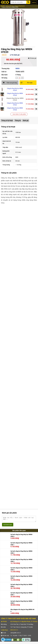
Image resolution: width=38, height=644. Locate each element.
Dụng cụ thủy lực (10, 6)
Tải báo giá (32, 58)
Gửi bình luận (8, 526)
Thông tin (18, 121)
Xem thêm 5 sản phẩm (19, 114)
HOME (3, 6)
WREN (17, 69)
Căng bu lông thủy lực (20, 6)
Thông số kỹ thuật (7, 121)
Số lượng (4, 78)
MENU (34, 2)
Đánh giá (26, 121)
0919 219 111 (14, 631)
